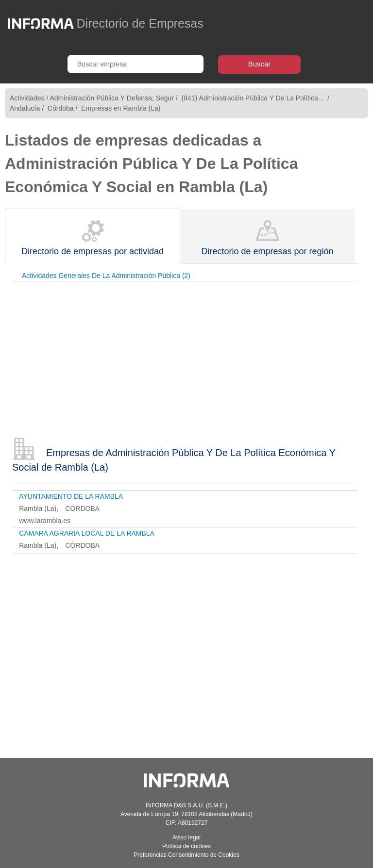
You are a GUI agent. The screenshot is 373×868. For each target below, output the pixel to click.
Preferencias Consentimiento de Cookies (186, 855)
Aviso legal (186, 837)
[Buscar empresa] (136, 64)
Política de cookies (186, 846)
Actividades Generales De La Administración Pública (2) (106, 276)
